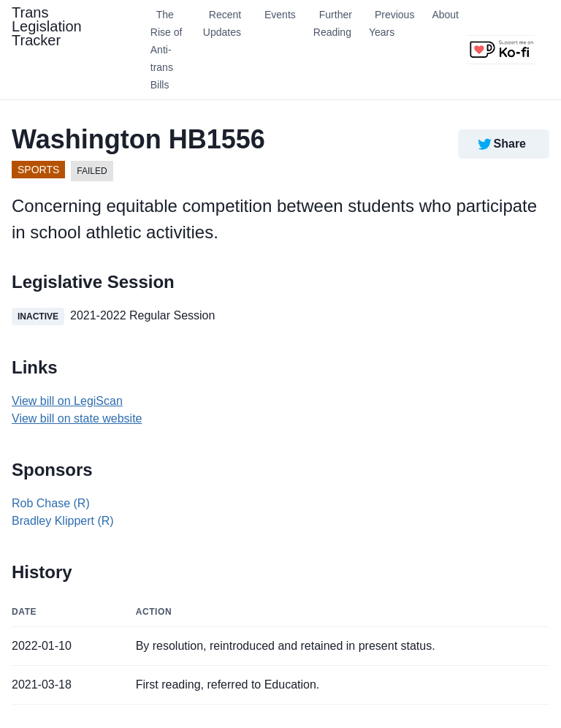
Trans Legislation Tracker (47, 26)
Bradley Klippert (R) (63, 521)
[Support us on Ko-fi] (501, 50)
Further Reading (333, 23)
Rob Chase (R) (51, 503)
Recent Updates (222, 23)
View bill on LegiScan (67, 401)
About (445, 15)
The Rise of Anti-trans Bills (167, 50)
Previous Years (392, 23)
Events (280, 15)
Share (501, 144)
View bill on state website (77, 418)
